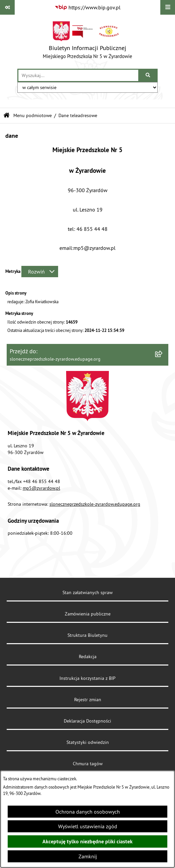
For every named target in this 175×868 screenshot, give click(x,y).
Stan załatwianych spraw (87, 592)
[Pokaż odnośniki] (7, 7)
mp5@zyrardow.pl (41, 488)
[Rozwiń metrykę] (40, 272)
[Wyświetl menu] (168, 7)
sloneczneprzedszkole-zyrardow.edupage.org (95, 504)
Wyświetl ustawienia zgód (88, 826)
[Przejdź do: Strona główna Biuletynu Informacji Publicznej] (7, 116)
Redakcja (88, 657)
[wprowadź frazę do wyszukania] (78, 75)
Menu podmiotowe (33, 115)
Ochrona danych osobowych (88, 812)
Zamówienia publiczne (88, 614)
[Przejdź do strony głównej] (87, 42)
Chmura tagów (88, 764)
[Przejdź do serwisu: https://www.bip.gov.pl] (87, 7)
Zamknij (88, 856)
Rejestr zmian (88, 700)
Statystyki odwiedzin (88, 742)
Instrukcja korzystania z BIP (87, 678)
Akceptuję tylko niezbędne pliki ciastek (87, 841)
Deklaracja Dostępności (87, 721)
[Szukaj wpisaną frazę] (148, 75)
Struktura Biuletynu (87, 635)
